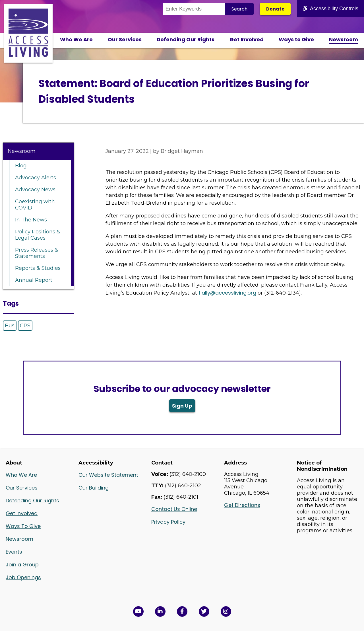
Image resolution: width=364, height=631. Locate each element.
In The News (31, 220)
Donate (275, 9)
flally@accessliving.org (227, 293)
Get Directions (242, 505)
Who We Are (76, 39)
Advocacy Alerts (36, 178)
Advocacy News (35, 190)
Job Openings (23, 577)
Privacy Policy (168, 522)
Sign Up (182, 406)
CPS (25, 326)
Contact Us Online (174, 509)
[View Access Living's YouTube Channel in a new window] (138, 612)
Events (14, 552)
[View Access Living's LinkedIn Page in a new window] (160, 612)
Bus (10, 326)
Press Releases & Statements (37, 253)
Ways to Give (296, 39)
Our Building (94, 488)
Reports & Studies (38, 268)
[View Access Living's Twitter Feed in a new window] (204, 612)
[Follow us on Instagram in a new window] (226, 612)
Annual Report (34, 280)
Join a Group (22, 565)
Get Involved (247, 39)
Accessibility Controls (330, 9)
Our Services (125, 39)
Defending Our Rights (186, 39)
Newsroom (344, 39)
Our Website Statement (108, 475)
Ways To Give (23, 526)
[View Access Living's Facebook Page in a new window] (182, 612)
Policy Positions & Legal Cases (38, 235)
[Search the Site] (194, 9)
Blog (21, 166)
